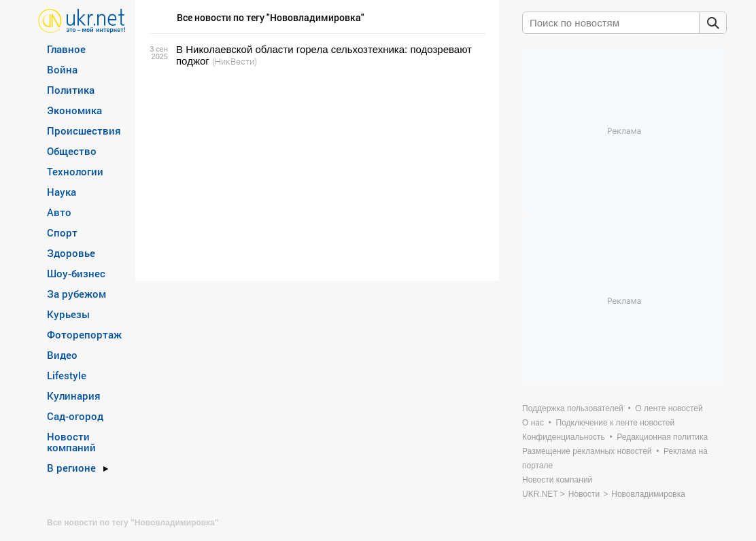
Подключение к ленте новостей (616, 423)
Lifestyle (67, 375)
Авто (59, 212)
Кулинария (74, 396)
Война (62, 69)
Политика (71, 90)
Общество (72, 151)
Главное (66, 49)
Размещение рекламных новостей (587, 451)
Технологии (75, 171)
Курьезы (68, 314)
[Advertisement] (315, 174)
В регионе (71, 468)
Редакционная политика (662, 437)
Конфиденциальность (564, 437)
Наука (62, 192)
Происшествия (84, 130)
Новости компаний (71, 442)
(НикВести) (235, 61)
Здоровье (71, 253)
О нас (533, 423)
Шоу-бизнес (76, 273)
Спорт (62, 232)
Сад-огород (75, 416)
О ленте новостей (669, 408)
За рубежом (76, 294)
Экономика (74, 110)
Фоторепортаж (84, 334)
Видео (62, 355)
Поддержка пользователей (573, 408)
